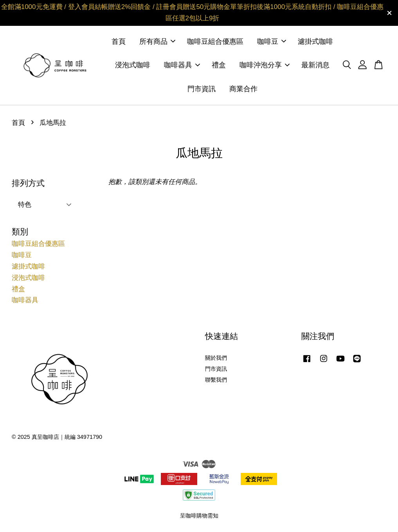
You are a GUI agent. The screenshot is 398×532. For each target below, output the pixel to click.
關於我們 (216, 358)
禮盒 (219, 65)
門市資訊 (202, 89)
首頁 (119, 41)
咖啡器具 (182, 65)
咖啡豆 (272, 41)
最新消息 (315, 65)
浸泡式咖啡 (133, 65)
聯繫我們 (216, 380)
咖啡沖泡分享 (265, 65)
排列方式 (28, 183)
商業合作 (243, 89)
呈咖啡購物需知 (199, 516)
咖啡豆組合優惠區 (215, 41)
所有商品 (157, 41)
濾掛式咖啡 (315, 41)
